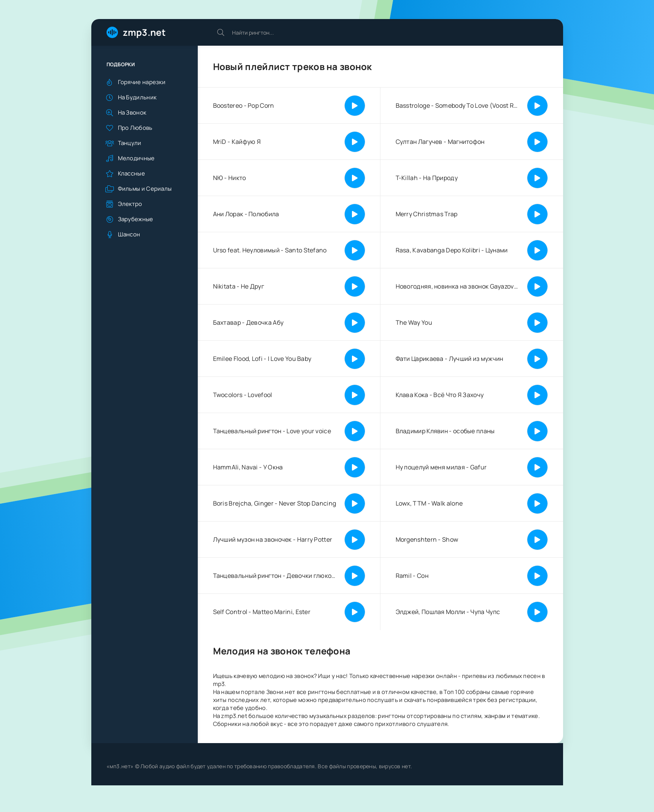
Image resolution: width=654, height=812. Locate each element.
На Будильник (137, 97)
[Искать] (221, 32)
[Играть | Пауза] (355, 106)
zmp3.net (144, 32)
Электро (130, 204)
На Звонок (132, 112)
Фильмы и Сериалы (145, 189)
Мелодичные (136, 158)
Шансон (129, 234)
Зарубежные (136, 219)
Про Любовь (135, 128)
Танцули (130, 143)
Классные (131, 173)
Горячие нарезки (142, 82)
